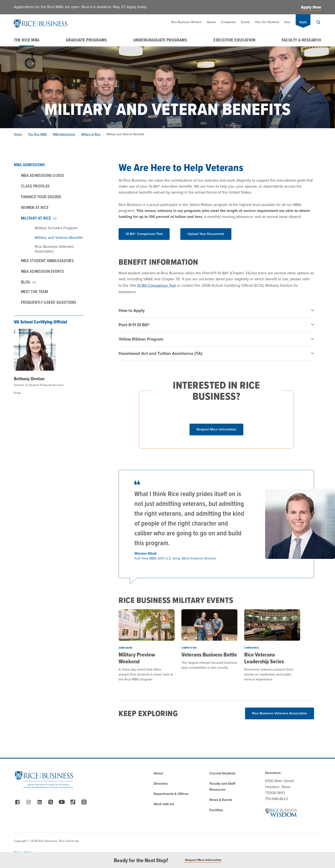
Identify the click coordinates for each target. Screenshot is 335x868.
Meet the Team (34, 292)
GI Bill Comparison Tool (156, 285)
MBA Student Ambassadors (47, 261)
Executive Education (234, 40)
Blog (29, 282)
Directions (273, 773)
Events (245, 22)
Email (17, 393)
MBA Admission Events (42, 271)
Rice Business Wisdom (187, 22)
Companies (228, 22)
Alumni (211, 22)
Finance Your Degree (41, 197)
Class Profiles (35, 186)
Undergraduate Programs (160, 40)
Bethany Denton (29, 379)
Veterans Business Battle (209, 655)
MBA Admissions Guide (42, 175)
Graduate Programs (86, 40)
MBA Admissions (64, 134)
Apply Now (311, 7)
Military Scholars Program (56, 228)
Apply (303, 22)
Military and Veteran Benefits (59, 238)
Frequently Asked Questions (49, 302)
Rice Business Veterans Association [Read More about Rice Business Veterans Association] (280, 713)
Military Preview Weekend (137, 658)
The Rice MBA (27, 40)
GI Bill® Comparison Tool (144, 234)
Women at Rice (35, 207)
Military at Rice (91, 134)
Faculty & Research (301, 40)
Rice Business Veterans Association (54, 249)
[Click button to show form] (216, 430)
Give (287, 22)
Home (18, 134)
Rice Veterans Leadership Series (264, 658)
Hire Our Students (267, 22)
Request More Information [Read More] (203, 860)
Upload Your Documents (206, 234)
